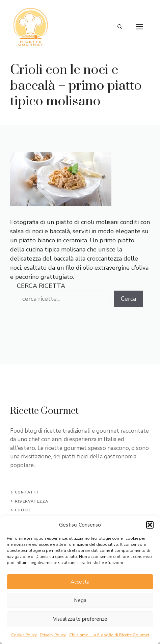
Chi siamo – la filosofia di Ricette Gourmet (109, 635)
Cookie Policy (24, 635)
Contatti (26, 492)
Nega (80, 600)
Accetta (80, 582)
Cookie (23, 510)
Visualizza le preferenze (80, 619)
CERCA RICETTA (41, 286)
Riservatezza (32, 501)
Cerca (128, 299)
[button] (150, 525)
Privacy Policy (53, 635)
